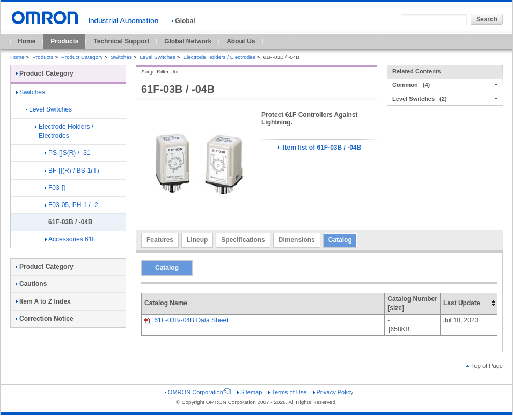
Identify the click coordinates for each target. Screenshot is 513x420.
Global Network (188, 41)
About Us (241, 41)
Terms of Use (287, 392)
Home (27, 41)
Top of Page (485, 366)
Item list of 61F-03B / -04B (320, 148)
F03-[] (55, 188)
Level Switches (157, 57)
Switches (121, 57)
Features (160, 240)
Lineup (197, 240)
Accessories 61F (71, 239)
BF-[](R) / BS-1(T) (72, 171)
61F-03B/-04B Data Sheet (186, 320)
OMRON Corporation (198, 392)
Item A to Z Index (43, 301)
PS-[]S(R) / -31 (68, 153)
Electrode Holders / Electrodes (219, 57)
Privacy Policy (334, 392)
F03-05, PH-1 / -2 (72, 205)
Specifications (243, 240)
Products (64, 41)
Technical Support (121, 41)
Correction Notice (45, 319)
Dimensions (297, 240)
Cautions (31, 284)
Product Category (82, 57)
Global (183, 21)
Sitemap (250, 392)
